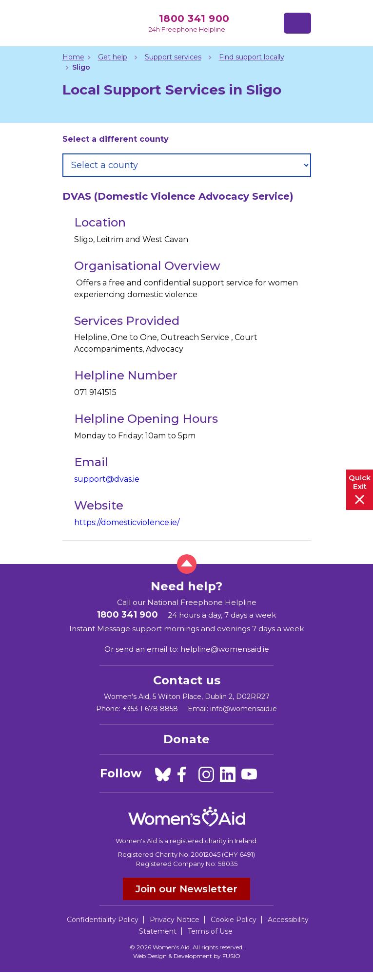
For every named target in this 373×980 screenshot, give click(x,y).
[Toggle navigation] (297, 23)
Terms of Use (210, 931)
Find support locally (252, 57)
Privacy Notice (175, 920)
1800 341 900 (194, 19)
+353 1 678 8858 (150, 709)
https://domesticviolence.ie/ (127, 522)
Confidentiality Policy (103, 920)
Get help (113, 57)
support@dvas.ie (107, 479)
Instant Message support (116, 629)
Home (73, 57)
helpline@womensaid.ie (225, 649)
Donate (186, 739)
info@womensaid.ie (244, 709)
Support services (173, 57)
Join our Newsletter (186, 889)
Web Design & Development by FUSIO (187, 956)
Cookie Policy (234, 920)
